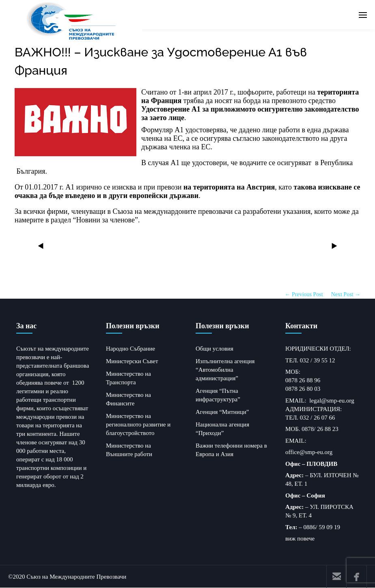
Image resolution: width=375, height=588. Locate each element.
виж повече (300, 538)
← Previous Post (304, 294)
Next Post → (346, 294)
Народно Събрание (130, 349)
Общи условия (214, 349)
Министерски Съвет (132, 361)
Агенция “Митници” (222, 412)
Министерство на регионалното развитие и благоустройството (138, 424)
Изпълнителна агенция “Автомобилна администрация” (225, 370)
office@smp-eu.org (309, 452)
